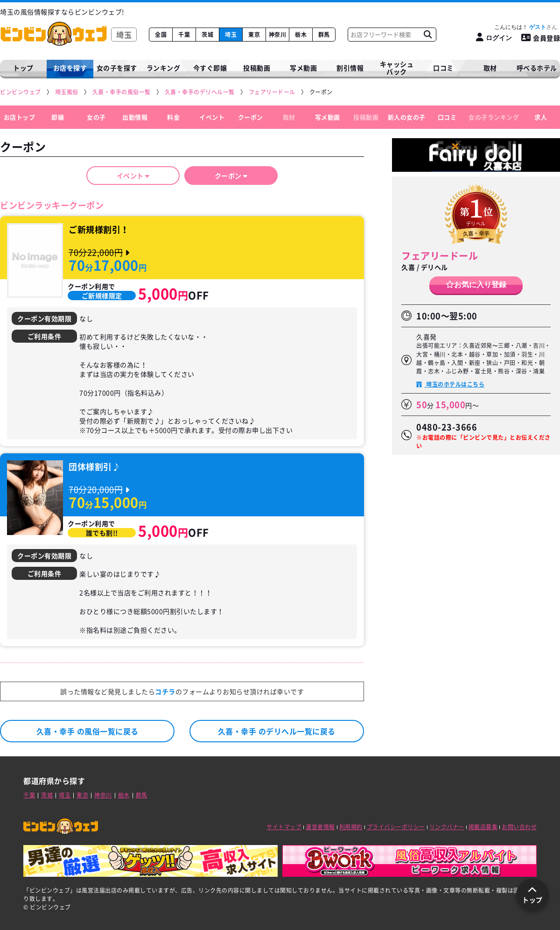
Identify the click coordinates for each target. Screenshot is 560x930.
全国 (161, 35)
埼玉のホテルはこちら (455, 384)
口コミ (443, 68)
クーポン (251, 117)
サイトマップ (284, 827)
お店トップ (20, 117)
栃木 (301, 35)
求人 (541, 117)
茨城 (207, 35)
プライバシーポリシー (396, 827)
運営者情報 (320, 827)
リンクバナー (447, 827)
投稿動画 (257, 68)
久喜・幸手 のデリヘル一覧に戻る (277, 731)
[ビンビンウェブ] (21, 92)
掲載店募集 (483, 827)
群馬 (324, 35)
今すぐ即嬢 (210, 68)
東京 (254, 35)
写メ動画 (303, 68)
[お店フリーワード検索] (427, 35)
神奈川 (278, 35)
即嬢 (58, 117)
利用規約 (351, 827)
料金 (173, 117)
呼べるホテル (537, 68)
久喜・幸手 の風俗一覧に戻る (87, 731)
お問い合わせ (519, 827)
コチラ (165, 691)
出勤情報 (135, 117)
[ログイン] (494, 38)
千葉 (184, 35)
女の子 (96, 117)
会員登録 (541, 38)
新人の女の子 (407, 117)
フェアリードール (440, 256)
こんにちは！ (526, 27)
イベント (212, 117)
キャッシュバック (397, 68)
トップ (23, 68)
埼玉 (231, 35)
